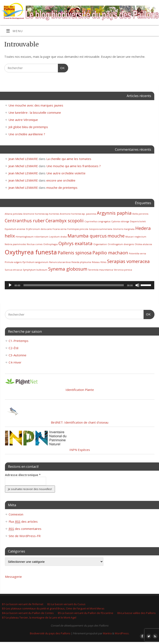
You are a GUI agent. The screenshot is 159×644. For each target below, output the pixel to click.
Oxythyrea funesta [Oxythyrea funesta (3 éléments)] (31, 252)
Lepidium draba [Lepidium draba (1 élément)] (58, 237)
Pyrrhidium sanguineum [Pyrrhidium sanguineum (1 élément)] (35, 262)
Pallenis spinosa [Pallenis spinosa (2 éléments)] (75, 253)
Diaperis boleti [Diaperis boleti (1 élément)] (138, 221)
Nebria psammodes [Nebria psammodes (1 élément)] (15, 244)
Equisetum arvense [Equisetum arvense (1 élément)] (15, 229)
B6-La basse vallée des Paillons (137, 613)
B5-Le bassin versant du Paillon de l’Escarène (86, 613)
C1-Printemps (19, 341)
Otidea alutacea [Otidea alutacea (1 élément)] (143, 244)
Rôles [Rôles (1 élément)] (103, 262)
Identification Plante (80, 390)
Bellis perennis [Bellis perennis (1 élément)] (140, 214)
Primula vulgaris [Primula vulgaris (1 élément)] (13, 262)
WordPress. (122, 633)
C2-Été (14, 348)
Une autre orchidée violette (66, 173)
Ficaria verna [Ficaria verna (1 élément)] (60, 229)
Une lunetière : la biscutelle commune (35, 112)
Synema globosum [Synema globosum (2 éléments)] (68, 269)
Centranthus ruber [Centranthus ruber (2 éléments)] (25, 221)
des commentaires (25, 529)
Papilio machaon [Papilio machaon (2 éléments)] (110, 253)
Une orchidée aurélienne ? (27, 134)
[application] (79, 285)
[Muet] (137, 285)
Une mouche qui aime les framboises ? (74, 166)
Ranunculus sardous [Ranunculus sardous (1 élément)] (60, 262)
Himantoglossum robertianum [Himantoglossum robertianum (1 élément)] (32, 237)
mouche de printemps (62, 188)
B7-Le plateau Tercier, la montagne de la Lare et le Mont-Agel (39, 617)
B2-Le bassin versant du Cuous (66, 604)
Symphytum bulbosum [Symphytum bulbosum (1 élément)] (35, 270)
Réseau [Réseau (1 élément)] (96, 262)
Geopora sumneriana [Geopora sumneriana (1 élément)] (101, 229)
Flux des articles (23, 522)
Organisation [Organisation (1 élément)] (100, 244)
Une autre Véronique (23, 120)
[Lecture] (10, 285)
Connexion (16, 514)
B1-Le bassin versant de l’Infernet (23, 604)
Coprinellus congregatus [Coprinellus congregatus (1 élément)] (97, 221)
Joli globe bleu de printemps (28, 127)
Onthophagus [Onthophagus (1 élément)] (50, 244)
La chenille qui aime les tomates (69, 159)
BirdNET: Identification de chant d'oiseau (80, 422)
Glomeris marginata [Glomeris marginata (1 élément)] (124, 229)
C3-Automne (18, 355)
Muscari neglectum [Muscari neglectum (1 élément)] (136, 237)
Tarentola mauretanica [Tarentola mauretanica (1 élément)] (101, 270)
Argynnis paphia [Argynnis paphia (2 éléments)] (114, 213)
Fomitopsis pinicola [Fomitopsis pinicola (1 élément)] (78, 229)
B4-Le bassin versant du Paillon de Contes (28, 613)
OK (61, 68)
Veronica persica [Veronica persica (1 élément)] (123, 270)
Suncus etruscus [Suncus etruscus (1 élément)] (13, 270)
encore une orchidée (61, 180)
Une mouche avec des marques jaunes (36, 105)
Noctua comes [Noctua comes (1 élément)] (35, 244)
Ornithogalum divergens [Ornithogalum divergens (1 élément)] (121, 244)
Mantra (107, 633)
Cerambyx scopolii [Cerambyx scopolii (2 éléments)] (65, 221)
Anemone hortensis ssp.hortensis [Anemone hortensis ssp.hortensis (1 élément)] (41, 214)
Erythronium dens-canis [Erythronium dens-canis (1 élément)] (39, 229)
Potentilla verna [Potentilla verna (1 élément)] (137, 254)
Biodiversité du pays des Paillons (50, 633)
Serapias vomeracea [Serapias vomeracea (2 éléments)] (128, 261)
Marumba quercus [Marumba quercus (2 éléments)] (87, 236)
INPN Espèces (80, 450)
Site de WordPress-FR (25, 536)
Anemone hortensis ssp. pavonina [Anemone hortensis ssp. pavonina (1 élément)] (78, 214)
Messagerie (13, 577)
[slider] (74, 285)
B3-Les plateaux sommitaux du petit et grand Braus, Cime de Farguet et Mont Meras (53, 608)
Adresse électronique (23, 475)
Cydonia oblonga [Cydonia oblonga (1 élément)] (120, 221)
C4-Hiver (15, 362)
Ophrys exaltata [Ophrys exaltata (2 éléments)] (75, 243)
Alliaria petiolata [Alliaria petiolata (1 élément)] (14, 214)
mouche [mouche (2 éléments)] (116, 236)
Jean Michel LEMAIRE (23, 159)
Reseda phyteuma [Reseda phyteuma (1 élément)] (81, 262)
